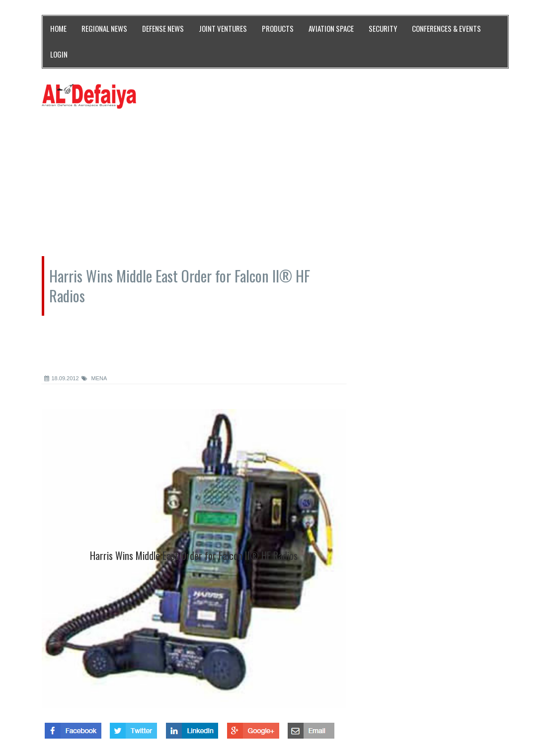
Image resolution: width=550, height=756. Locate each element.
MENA (94, 378)
